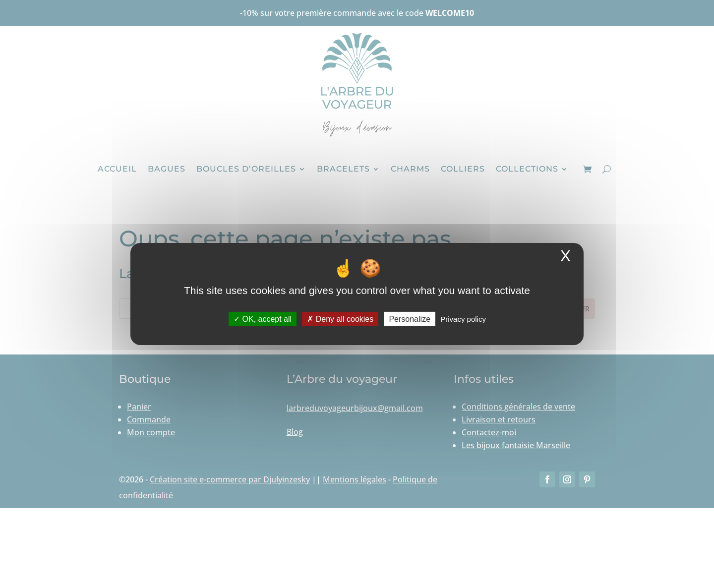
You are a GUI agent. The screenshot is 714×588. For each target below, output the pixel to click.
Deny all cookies (340, 319)
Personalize (410, 319)
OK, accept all (263, 319)
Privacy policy (463, 319)
